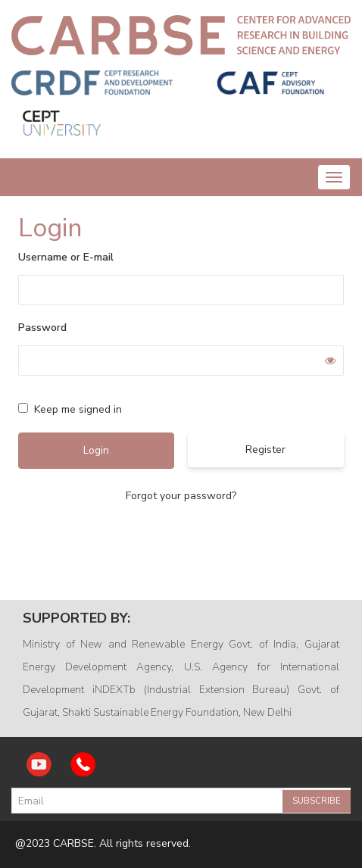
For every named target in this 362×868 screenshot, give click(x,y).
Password (42, 328)
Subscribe (317, 801)
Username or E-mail (66, 257)
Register (265, 450)
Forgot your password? (181, 496)
